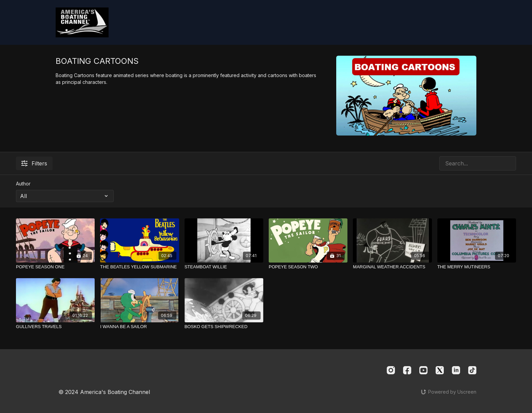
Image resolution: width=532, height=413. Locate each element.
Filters (34, 163)
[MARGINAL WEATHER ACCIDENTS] (392, 267)
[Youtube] (423, 370)
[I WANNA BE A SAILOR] (139, 327)
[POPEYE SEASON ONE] (55, 267)
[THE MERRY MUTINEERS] (477, 267)
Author (23, 184)
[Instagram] (391, 370)
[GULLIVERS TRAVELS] (55, 327)
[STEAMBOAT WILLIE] (224, 267)
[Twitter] (440, 370)
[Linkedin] (456, 370)
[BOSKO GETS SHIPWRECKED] (224, 327)
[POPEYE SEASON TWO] (308, 267)
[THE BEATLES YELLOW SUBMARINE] (139, 267)
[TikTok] (472, 370)
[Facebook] (407, 370)
